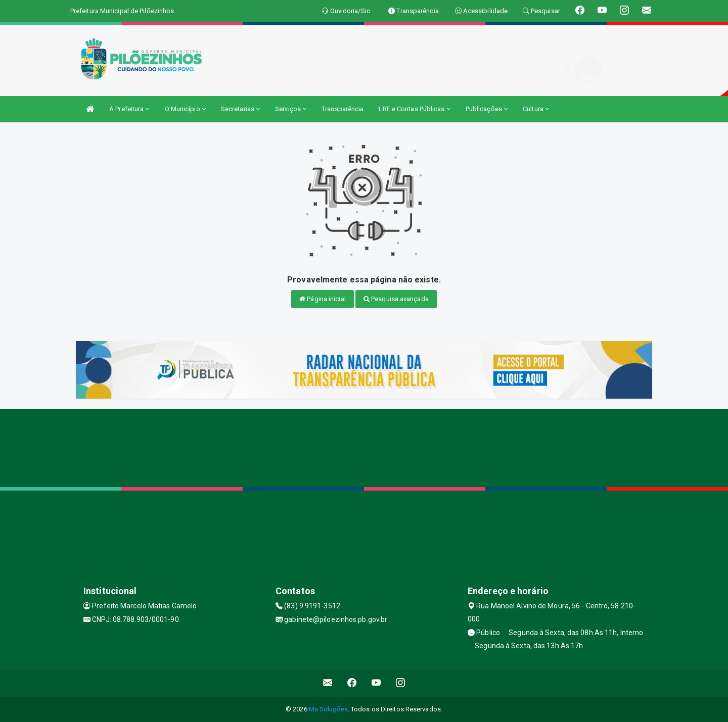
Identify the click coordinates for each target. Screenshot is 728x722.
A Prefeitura (129, 109)
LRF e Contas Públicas (414, 109)
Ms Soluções (328, 709)
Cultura (536, 109)
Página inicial (323, 299)
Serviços (291, 109)
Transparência (343, 109)
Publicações (487, 109)
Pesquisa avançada (396, 299)
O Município (185, 109)
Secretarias (240, 109)
